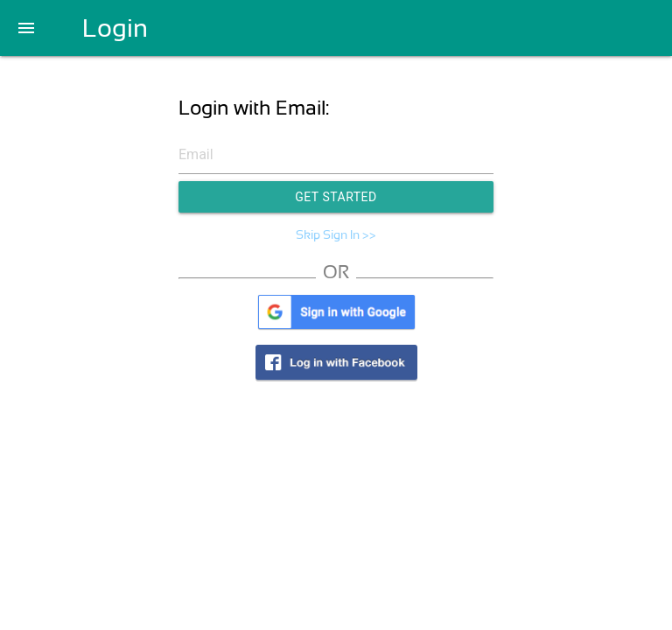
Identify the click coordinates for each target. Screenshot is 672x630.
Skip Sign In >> (336, 234)
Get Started (336, 197)
